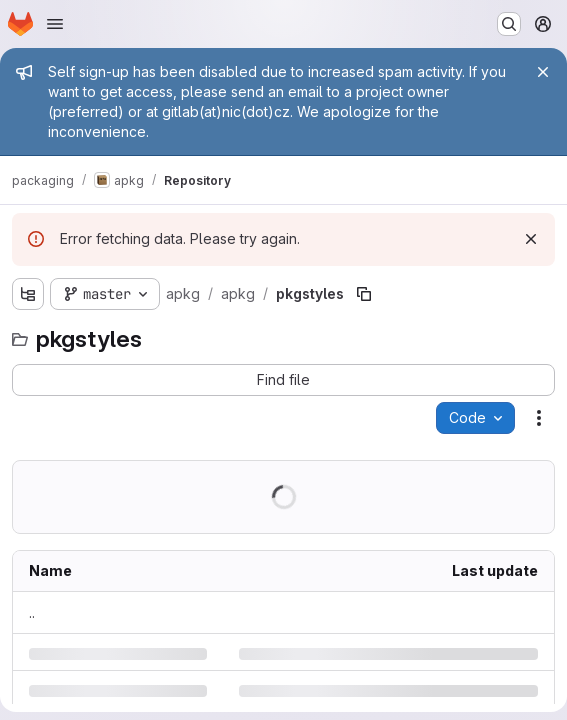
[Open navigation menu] (55, 24)
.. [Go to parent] (32, 612)
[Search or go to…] (509, 24)
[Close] (543, 72)
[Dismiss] (531, 239)
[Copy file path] (364, 294)
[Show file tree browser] (28, 294)
